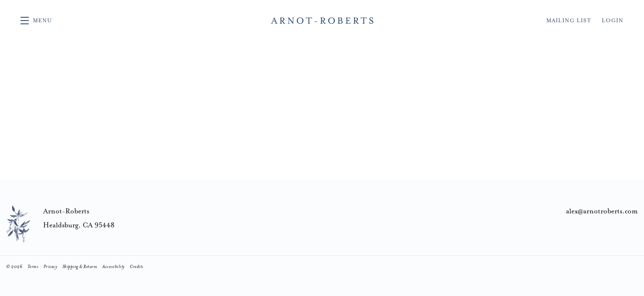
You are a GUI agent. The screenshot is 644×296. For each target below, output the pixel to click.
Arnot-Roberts (322, 21)
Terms (33, 267)
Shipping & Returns (80, 267)
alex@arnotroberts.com (602, 211)
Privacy (51, 267)
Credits (137, 267)
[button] (36, 21)
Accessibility (114, 267)
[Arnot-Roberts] (18, 224)
